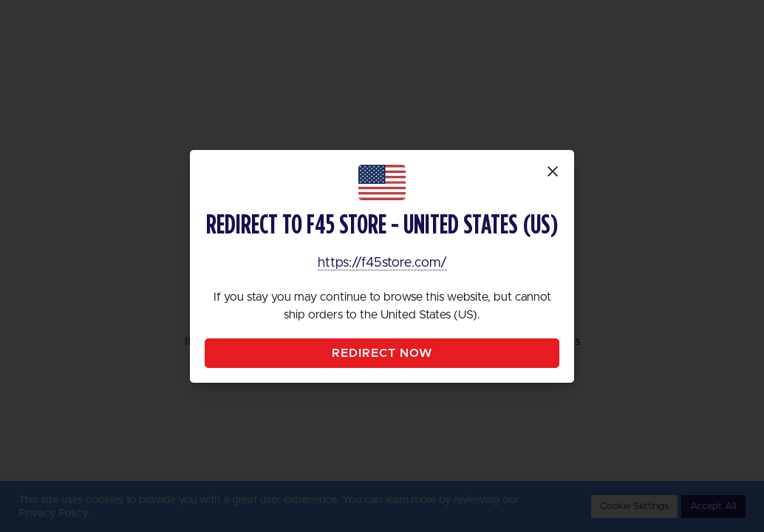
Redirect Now (382, 353)
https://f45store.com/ (382, 263)
